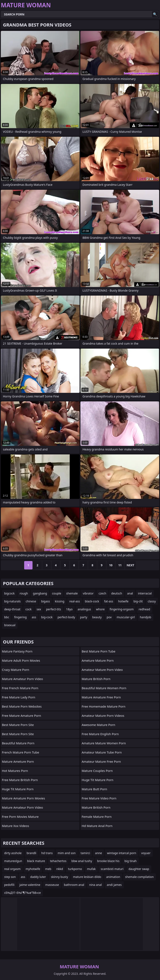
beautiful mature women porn (104, 688)
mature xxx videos (15, 826)
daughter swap (139, 869)
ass (34, 617)
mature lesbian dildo (87, 877)
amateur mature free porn (101, 761)
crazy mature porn (16, 670)
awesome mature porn (98, 725)
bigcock (9, 593)
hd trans (47, 853)
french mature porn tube (21, 752)
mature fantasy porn (17, 651)
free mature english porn (100, 734)
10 (111, 565)
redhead (144, 609)
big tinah (130, 861)
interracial (145, 593)
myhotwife (33, 869)
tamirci (85, 853)
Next (131, 565)
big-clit (138, 601)
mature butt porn (94, 789)
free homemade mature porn (104, 706)
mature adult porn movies (21, 660)
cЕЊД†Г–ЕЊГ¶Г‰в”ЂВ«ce (22, 893)
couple (57, 593)
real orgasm (12, 869)
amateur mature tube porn (102, 752)
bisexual (10, 625)
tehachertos (58, 861)
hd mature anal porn (97, 826)
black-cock (92, 601)
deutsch (117, 593)
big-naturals (12, 601)
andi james (114, 885)
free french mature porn (20, 688)
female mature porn (97, 817)
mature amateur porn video (22, 679)
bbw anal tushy (82, 861)
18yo (69, 609)
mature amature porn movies (23, 798)
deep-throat (12, 609)
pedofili (9, 885)
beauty (97, 617)
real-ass (75, 601)
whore (100, 609)
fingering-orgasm (122, 609)
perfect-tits (54, 609)
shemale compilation (139, 877)
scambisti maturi (112, 869)
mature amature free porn (101, 697)
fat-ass (109, 601)
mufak (91, 869)
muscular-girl (126, 617)
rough (24, 593)
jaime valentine (30, 885)
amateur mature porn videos (103, 716)
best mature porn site (18, 725)
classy (152, 601)
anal (130, 593)
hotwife (123, 601)
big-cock (47, 617)
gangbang (40, 593)
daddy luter (38, 877)
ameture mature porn (98, 660)
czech (102, 593)
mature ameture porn (18, 761)
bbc (7, 617)
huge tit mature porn (18, 789)
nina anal (95, 885)
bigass (45, 601)
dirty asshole (13, 853)
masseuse (52, 885)
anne (98, 853)
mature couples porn (97, 771)
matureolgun (13, 861)
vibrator (88, 593)
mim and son (67, 853)
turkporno (75, 869)
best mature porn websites (22, 706)
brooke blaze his (108, 861)
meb (48, 869)
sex (39, 609)
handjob (145, 617)
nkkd (60, 869)
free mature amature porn (21, 716)
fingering (20, 617)
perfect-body (66, 617)
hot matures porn (15, 771)
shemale (72, 593)
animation (113, 877)
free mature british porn (20, 780)
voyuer (146, 853)
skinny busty (59, 877)
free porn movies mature (20, 817)
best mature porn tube (99, 651)
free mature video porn (99, 798)
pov (109, 617)
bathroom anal (74, 885)
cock (28, 609)
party (84, 617)
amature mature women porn (104, 743)
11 (120, 565)
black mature (36, 861)
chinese (31, 601)
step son (10, 877)
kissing (59, 601)
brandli (31, 853)
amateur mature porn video (102, 670)
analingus (84, 609)
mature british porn (96, 679)
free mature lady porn (19, 697)
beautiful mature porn (18, 743)
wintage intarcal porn (121, 853)
